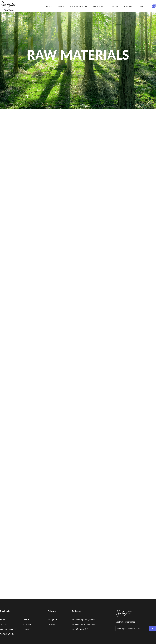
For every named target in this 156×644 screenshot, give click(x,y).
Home (3, 620)
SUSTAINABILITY (99, 6)
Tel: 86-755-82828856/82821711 (86, 624)
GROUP (61, 6)
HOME (49, 6)
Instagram (52, 620)
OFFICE (115, 6)
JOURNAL (128, 6)
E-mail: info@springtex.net (83, 620)
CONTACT (142, 6)
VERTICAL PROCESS (78, 6)
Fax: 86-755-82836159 (81, 629)
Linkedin (52, 624)
